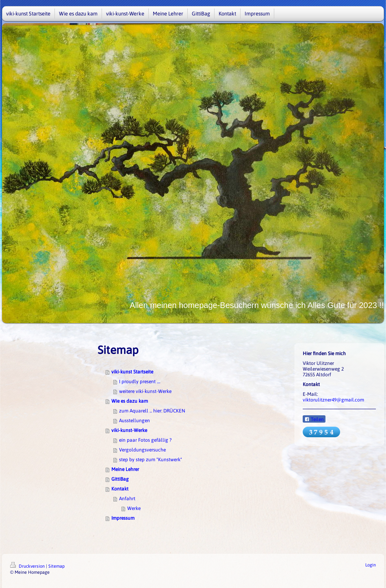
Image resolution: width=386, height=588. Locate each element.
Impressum (123, 518)
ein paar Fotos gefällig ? (145, 440)
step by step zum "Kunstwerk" (151, 460)
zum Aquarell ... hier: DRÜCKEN (152, 411)
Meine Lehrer (125, 469)
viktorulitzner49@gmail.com (333, 400)
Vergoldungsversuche (142, 450)
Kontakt (120, 489)
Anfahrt (127, 499)
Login (371, 565)
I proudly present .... (140, 382)
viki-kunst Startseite (132, 372)
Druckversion (28, 566)
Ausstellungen (134, 421)
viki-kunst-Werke (129, 430)
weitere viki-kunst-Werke (145, 391)
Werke (134, 508)
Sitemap (56, 566)
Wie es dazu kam (130, 401)
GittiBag (120, 479)
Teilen (314, 419)
